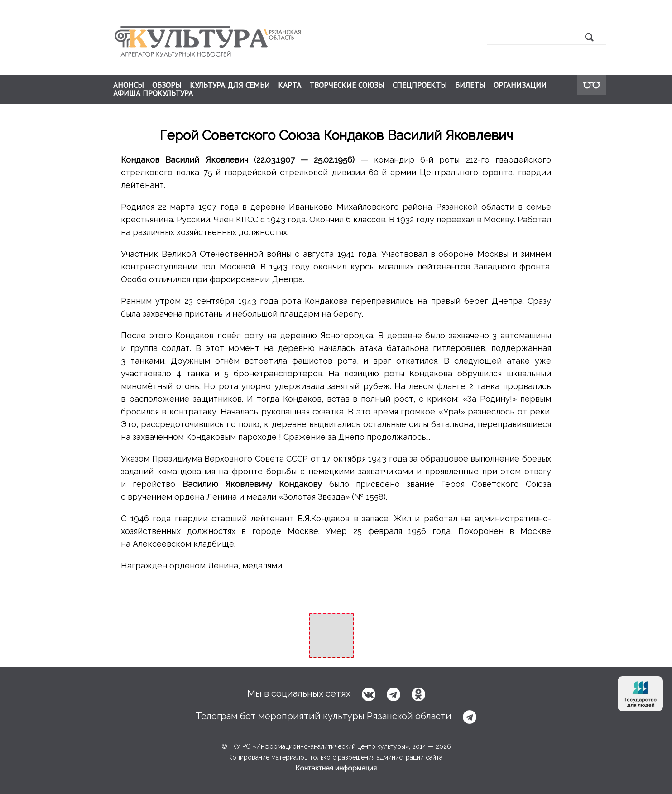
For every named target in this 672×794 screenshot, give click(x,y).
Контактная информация (336, 768)
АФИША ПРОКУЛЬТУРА (153, 93)
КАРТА (290, 85)
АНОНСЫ (129, 85)
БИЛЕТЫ (470, 85)
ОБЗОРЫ (167, 85)
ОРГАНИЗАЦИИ (520, 85)
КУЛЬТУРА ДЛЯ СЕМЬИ (230, 85)
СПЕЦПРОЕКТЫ (420, 85)
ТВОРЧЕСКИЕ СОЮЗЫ (347, 85)
